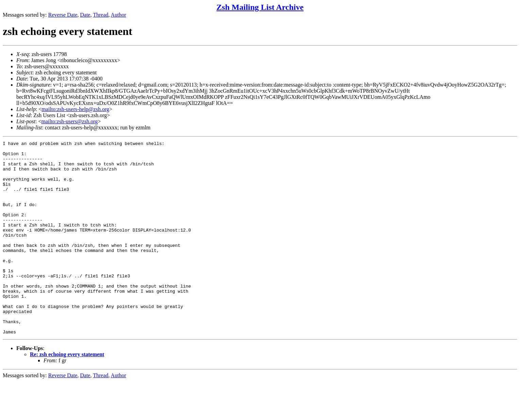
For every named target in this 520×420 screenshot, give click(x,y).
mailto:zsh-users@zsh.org (69, 121)
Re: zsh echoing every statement (67, 393)
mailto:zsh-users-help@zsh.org (75, 109)
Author (118, 15)
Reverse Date (63, 15)
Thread (100, 15)
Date (85, 15)
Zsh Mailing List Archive (260, 7)
